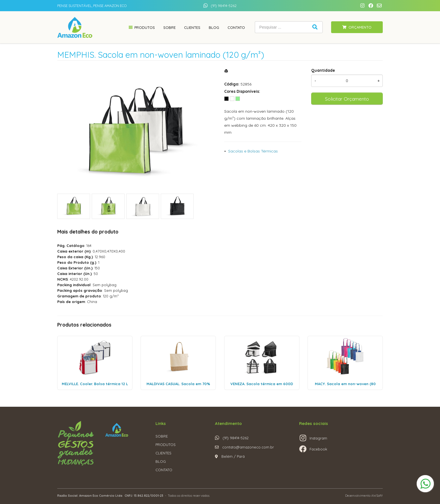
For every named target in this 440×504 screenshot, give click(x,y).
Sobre (169, 27)
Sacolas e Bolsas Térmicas (253, 151)
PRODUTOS (166, 445)
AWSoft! (377, 496)
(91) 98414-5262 (224, 6)
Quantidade (323, 70)
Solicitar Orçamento (347, 99)
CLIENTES (163, 453)
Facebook (318, 449)
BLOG (161, 461)
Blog (214, 27)
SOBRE (162, 436)
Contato (236, 27)
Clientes (192, 27)
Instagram (318, 438)
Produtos (145, 27)
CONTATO (164, 470)
